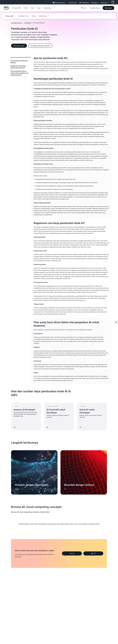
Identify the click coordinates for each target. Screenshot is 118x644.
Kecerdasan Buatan (17, 23)
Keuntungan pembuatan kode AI (19, 62)
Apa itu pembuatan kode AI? (21, 57)
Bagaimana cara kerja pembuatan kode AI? (18, 67)
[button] (17, 8)
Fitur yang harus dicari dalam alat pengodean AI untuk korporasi (19, 73)
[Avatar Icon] (113, 2)
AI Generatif (28, 23)
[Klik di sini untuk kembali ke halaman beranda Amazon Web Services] (6, 9)
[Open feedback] (116, 322)
